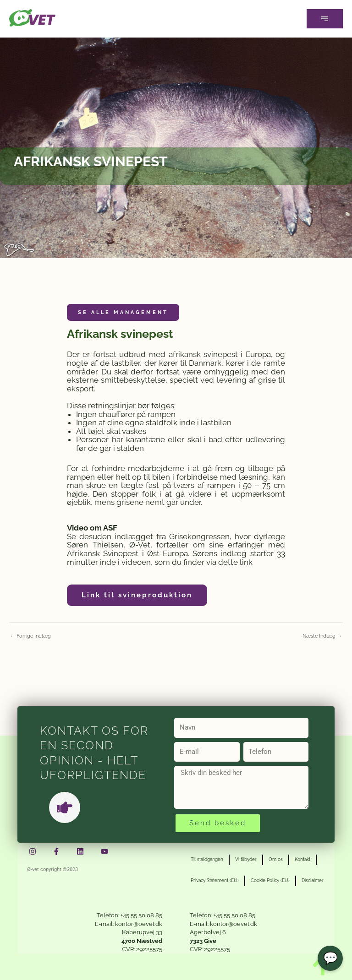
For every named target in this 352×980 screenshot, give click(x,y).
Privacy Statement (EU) (215, 880)
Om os (276, 859)
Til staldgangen (207, 859)
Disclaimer (313, 880)
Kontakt (302, 859)
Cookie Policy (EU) (270, 880)
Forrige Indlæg (30, 636)
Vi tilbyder (246, 859)
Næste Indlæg (322, 636)
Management (141, 312)
